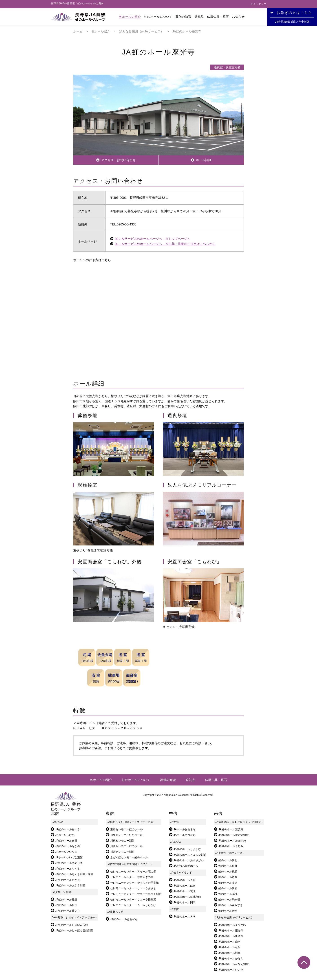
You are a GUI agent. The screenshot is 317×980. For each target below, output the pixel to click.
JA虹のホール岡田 (185, 902)
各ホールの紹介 (130, 17)
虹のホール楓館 (228, 872)
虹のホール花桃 (228, 894)
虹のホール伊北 (228, 860)
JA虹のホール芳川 (185, 880)
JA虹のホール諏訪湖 (231, 829)
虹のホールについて (158, 17)
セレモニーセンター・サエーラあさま (133, 888)
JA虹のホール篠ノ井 (68, 911)
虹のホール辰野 (228, 866)
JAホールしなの (65, 835)
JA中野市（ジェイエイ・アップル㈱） (75, 917)
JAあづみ (176, 842)
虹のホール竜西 (228, 877)
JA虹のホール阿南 (229, 953)
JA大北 (174, 822)
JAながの (57, 822)
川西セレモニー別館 (122, 852)
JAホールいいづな (66, 852)
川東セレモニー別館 (122, 841)
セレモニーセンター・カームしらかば (133, 905)
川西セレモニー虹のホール (126, 846)
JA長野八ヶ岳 (115, 912)
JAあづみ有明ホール (186, 866)
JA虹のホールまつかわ (232, 925)
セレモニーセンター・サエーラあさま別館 (136, 894)
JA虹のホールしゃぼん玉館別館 (74, 930)
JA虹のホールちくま (68, 869)
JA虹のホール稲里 (66, 900)
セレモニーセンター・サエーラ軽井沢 (133, 900)
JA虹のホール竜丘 (229, 947)
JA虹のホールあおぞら (124, 919)
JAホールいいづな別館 (69, 857)
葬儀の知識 (183, 17)
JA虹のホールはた (185, 886)
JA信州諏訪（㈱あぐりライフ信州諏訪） (240, 822)
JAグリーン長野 (62, 892)
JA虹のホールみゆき (68, 829)
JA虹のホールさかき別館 (70, 885)
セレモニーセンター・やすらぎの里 (132, 877)
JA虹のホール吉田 (66, 841)
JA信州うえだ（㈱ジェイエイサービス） (131, 822)
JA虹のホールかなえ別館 (233, 964)
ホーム (78, 31)
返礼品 (199, 17)
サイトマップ (258, 4)
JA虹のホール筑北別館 (187, 897)
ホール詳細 (204, 160)
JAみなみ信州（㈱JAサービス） (141, 31)
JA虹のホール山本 (229, 942)
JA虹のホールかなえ (231, 958)
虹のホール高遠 (228, 883)
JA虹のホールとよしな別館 (190, 855)
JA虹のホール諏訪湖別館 (233, 835)
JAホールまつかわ (185, 835)
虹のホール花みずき (231, 905)
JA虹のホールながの (68, 846)
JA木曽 (174, 909)
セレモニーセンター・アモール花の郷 (133, 872)
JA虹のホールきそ (185, 917)
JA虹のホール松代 (66, 905)
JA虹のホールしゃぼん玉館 (72, 925)
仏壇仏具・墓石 (218, 17)
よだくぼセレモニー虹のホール (129, 857)
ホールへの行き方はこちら (92, 260)
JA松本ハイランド (181, 873)
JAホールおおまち (185, 829)
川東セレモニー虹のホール (126, 835)
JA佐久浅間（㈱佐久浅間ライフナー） (130, 864)
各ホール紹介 (101, 31)
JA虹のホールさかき (68, 880)
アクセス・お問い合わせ (118, 160)
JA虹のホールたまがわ (232, 841)
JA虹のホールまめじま (69, 863)
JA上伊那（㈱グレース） (230, 853)
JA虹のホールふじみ (231, 846)
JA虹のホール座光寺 (231, 930)
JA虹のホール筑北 (185, 891)
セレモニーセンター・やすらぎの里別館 (134, 883)
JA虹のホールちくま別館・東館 (74, 874)
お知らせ (238, 17)
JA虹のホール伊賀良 (231, 936)
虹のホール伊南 (228, 911)
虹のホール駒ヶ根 (229, 900)
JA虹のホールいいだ (231, 970)
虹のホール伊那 (228, 888)
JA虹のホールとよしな (187, 849)
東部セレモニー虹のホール (126, 829)
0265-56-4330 (127, 224)
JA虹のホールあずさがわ (189, 860)
